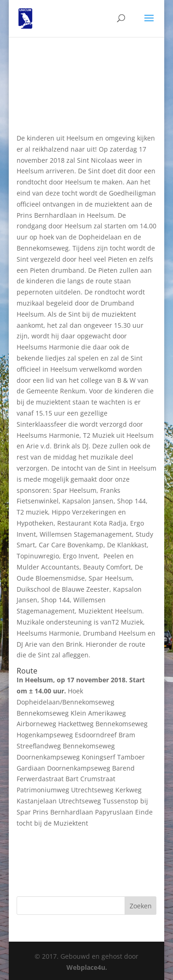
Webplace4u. (87, 967)
